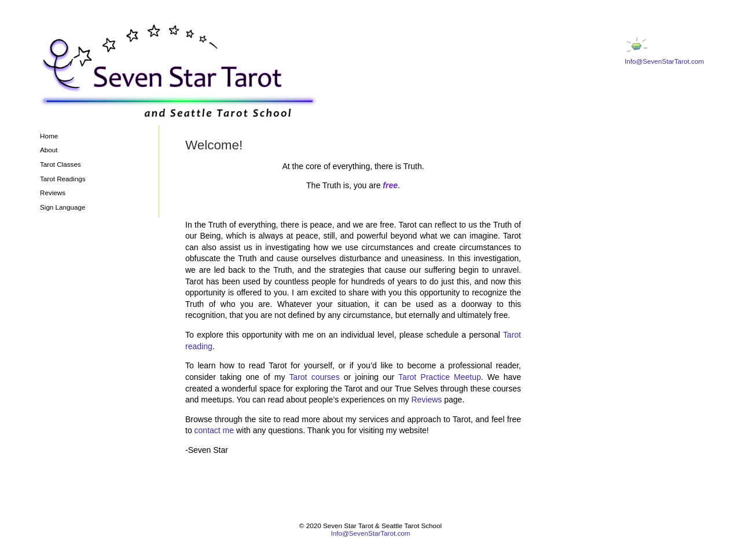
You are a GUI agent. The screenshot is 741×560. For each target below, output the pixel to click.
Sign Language (63, 207)
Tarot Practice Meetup (440, 377)
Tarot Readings (63, 179)
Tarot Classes (60, 164)
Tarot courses (314, 377)
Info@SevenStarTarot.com (664, 61)
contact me (214, 430)
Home (49, 136)
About (49, 150)
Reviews (53, 193)
